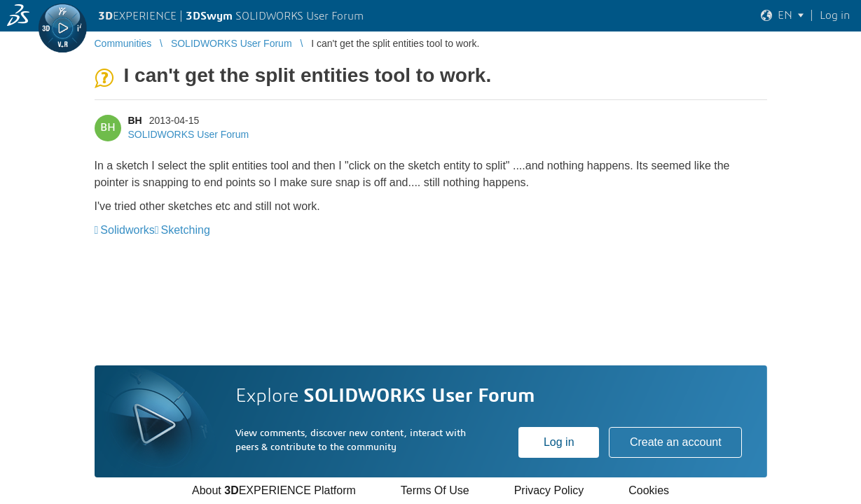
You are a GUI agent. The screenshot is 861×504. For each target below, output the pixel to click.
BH (135, 120)
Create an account (676, 442)
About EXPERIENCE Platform (274, 490)
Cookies (649, 490)
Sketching (186, 230)
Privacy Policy (549, 490)
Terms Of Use (435, 490)
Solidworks (127, 230)
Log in (559, 442)
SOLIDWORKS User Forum (189, 134)
